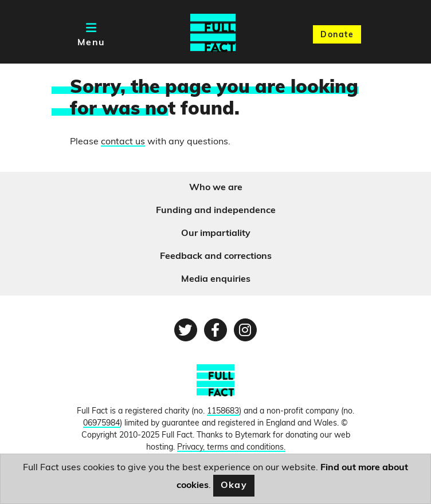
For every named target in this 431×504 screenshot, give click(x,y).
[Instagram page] (245, 330)
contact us (123, 142)
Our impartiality (216, 234)
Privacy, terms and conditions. (231, 448)
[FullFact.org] (215, 385)
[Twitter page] (186, 330)
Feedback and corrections (216, 257)
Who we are (216, 188)
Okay (234, 486)
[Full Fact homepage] (213, 34)
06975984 (101, 424)
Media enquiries (216, 279)
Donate (337, 35)
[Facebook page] (215, 330)
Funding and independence (216, 211)
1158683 (223, 412)
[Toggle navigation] (91, 34)
